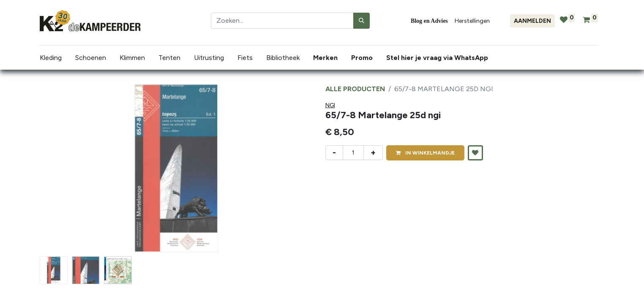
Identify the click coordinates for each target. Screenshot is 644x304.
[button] (475, 153)
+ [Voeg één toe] (373, 152)
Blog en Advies (429, 21)
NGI (330, 105)
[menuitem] (327, 58)
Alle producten (355, 89)
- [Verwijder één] (334, 152)
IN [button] (425, 153)
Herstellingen (472, 21)
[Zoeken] (362, 21)
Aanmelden (532, 21)
